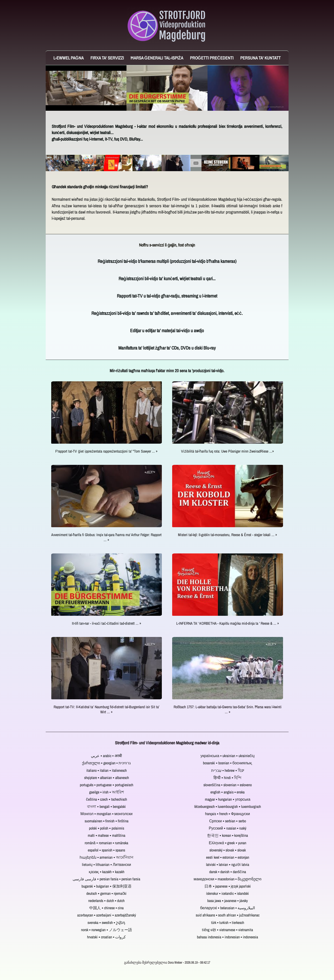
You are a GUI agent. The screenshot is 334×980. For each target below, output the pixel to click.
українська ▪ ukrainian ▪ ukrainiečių (228, 756)
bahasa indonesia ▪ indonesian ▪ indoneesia (227, 937)
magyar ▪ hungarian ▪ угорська (228, 799)
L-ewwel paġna (69, 58)
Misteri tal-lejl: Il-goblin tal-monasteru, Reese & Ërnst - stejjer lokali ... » (227, 535)
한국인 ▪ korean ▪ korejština (227, 835)
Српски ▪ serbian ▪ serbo (228, 821)
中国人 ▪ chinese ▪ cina (106, 908)
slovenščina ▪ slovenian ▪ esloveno (228, 785)
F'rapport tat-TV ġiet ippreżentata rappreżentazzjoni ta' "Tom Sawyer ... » (106, 451)
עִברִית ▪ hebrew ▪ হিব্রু (228, 770)
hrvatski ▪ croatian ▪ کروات (106, 937)
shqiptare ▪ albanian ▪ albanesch (107, 778)
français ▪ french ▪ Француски (227, 814)
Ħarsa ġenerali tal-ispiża (157, 58)
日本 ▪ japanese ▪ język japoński (228, 886)
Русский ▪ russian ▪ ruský (227, 828)
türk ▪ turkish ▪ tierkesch (228, 923)
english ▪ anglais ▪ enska (227, 792)
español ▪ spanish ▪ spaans (106, 850)
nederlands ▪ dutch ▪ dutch (106, 901)
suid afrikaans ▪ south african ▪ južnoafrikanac (228, 915)
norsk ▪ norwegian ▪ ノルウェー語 (107, 930)
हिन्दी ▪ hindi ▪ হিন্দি (227, 778)
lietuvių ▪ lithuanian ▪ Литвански (107, 865)
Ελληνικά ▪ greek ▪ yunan (227, 843)
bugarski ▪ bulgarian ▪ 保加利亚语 (107, 886)
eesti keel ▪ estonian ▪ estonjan (228, 857)
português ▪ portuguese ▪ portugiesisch (107, 785)
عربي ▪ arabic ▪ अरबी (106, 756)
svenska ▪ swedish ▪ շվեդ (106, 923)
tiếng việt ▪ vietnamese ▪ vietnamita (227, 930)
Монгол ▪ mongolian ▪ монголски (107, 814)
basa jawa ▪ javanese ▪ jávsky (227, 901)
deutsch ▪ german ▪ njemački (106, 893)
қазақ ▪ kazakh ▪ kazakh (107, 872)
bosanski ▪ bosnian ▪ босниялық (227, 763)
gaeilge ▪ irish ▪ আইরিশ (107, 792)
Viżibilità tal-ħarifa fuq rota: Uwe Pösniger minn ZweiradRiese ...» (227, 451)
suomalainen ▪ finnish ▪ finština (107, 821)
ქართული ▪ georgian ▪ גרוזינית (106, 763)
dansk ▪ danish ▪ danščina (228, 872)
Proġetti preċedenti (212, 58)
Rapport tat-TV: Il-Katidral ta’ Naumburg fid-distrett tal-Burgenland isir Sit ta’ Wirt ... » (107, 709)
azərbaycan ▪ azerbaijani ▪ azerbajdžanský (107, 915)
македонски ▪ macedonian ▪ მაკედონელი (227, 879)
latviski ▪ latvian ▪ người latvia (228, 865)
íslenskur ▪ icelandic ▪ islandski (227, 893)
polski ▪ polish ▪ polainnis (107, 828)
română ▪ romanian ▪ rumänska (106, 843)
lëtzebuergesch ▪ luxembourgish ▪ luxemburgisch (228, 807)
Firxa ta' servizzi (107, 58)
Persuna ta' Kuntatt (260, 58)
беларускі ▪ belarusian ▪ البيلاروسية (227, 908)
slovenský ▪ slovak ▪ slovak (228, 850)
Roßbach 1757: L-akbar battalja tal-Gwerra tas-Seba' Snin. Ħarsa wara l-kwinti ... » (228, 709)
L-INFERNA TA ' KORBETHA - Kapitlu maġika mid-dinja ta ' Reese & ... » (228, 623)
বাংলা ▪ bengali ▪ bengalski (106, 807)
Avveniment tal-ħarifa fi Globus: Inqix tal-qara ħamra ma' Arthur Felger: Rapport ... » (106, 537)
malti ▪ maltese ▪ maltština (107, 835)
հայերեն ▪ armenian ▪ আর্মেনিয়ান (107, 857)
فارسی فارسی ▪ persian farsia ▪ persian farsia (106, 879)
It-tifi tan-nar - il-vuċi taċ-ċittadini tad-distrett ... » (107, 623)
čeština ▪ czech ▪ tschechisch (107, 799)
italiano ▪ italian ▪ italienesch (107, 770)
